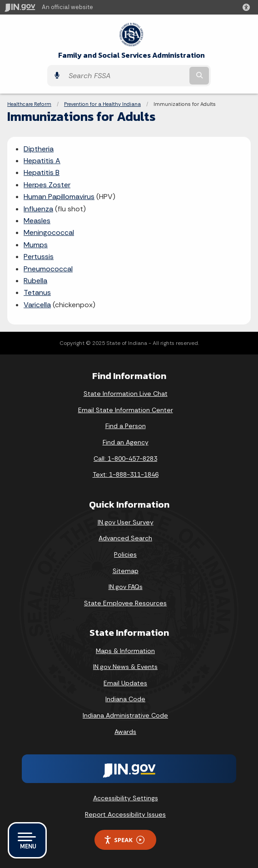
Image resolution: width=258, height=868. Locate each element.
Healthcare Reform (29, 104)
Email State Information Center (126, 410)
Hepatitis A (42, 161)
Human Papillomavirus (59, 197)
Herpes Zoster (47, 185)
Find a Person (126, 426)
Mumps (36, 245)
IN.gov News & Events (125, 667)
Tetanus (37, 292)
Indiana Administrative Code (125, 715)
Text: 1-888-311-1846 (126, 474)
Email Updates (125, 683)
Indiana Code (125, 699)
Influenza (38, 209)
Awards (125, 732)
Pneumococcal (48, 269)
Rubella (35, 281)
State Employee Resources (125, 603)
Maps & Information (125, 651)
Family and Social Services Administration (131, 55)
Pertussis (39, 257)
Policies (125, 554)
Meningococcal (49, 232)
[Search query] (126, 76)
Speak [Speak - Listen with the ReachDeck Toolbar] (124, 840)
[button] (248, 7)
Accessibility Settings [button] (126, 798)
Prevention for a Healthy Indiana (102, 104)
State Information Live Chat (126, 394)
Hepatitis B (42, 172)
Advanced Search (125, 538)
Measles (37, 221)
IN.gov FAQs (126, 587)
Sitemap (126, 571)
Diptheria (39, 149)
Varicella (37, 305)
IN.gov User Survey (126, 522)
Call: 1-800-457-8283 (125, 459)
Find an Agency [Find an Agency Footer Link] (126, 442)
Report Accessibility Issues (125, 814)
